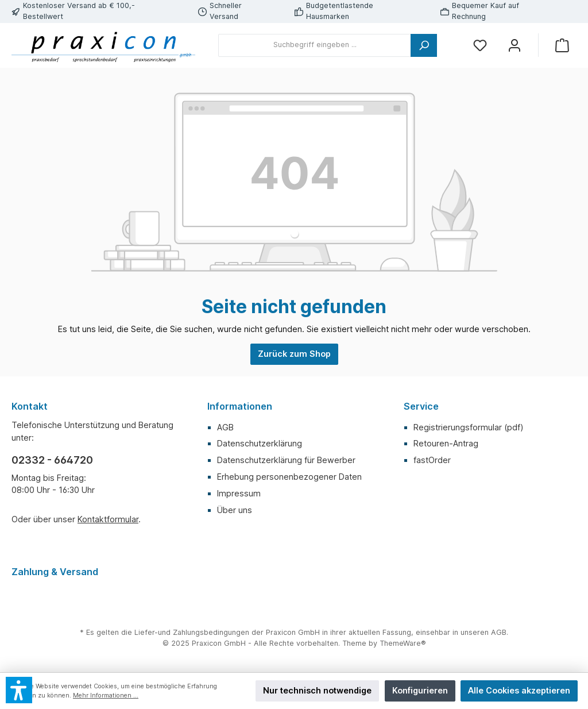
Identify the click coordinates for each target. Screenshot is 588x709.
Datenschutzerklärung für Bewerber (286, 460)
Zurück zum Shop (294, 354)
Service (421, 406)
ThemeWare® (403, 643)
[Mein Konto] (514, 45)
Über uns (235, 510)
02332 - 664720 (52, 460)
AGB (225, 427)
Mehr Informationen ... (106, 695)
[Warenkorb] (562, 45)
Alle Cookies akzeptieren (519, 690)
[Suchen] (424, 45)
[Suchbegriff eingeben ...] (315, 45)
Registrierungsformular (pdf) (469, 427)
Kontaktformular (108, 519)
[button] (19, 690)
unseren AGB (483, 632)
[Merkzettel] (480, 45)
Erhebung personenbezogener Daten (289, 477)
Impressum (239, 493)
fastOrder (432, 460)
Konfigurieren (420, 690)
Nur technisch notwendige (317, 690)
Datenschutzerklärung (260, 443)
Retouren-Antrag (446, 443)
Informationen (240, 406)
